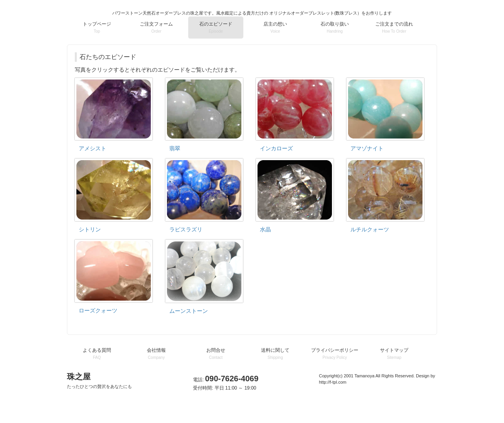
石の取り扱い (335, 27)
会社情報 (156, 354)
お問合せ (216, 354)
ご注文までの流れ (394, 27)
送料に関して (275, 354)
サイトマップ (394, 354)
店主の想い (275, 27)
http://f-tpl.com (333, 382)
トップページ (97, 27)
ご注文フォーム (156, 27)
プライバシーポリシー (335, 354)
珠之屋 (99, 381)
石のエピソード (216, 27)
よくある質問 (97, 354)
